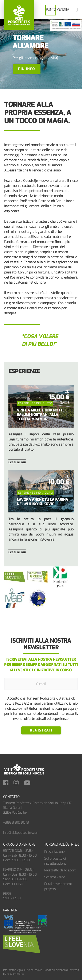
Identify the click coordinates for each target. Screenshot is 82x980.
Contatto (11, 797)
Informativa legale (13, 970)
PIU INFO (27, 69)
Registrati (41, 730)
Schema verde (55, 877)
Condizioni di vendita (55, 970)
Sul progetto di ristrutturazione (55, 861)
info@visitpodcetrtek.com (21, 833)
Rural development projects (58, 886)
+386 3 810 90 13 (16, 823)
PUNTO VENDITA (58, 10)
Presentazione (54, 852)
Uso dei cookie (34, 970)
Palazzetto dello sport (60, 870)
